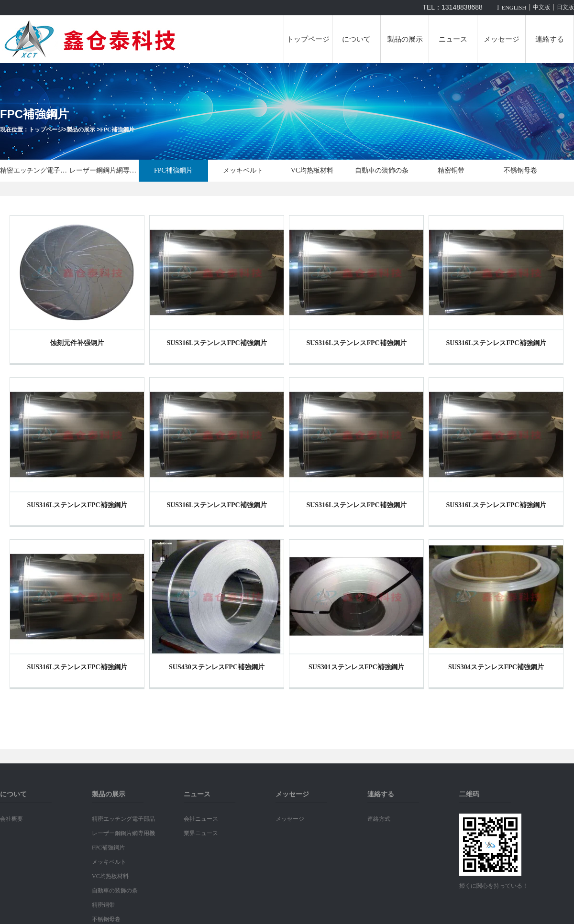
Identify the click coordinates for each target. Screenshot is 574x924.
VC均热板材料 (312, 170)
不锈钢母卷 (520, 170)
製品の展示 (405, 39)
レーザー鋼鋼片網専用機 (104, 170)
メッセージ (502, 39)
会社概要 (11, 819)
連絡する (550, 39)
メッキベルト (243, 170)
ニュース (453, 39)
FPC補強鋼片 (117, 130)
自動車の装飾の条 (382, 170)
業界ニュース (201, 833)
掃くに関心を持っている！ (494, 886)
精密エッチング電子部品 (35, 170)
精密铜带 (451, 170)
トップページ (308, 39)
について (356, 39)
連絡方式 (379, 819)
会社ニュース (201, 819)
